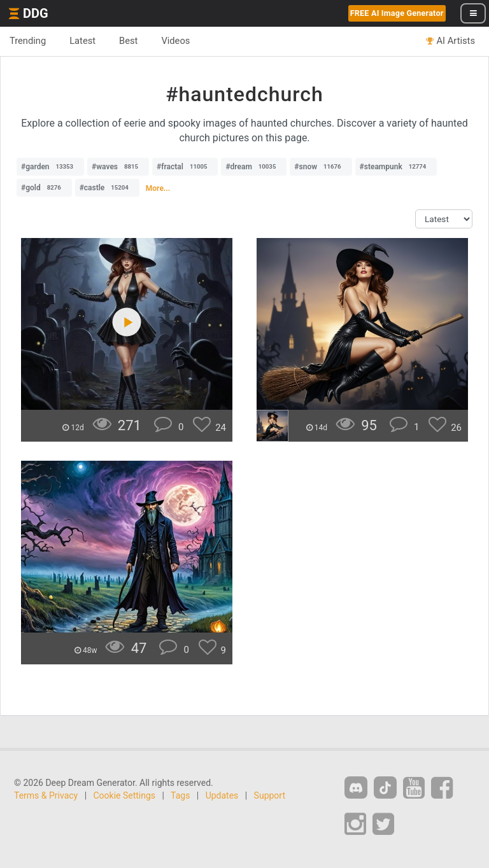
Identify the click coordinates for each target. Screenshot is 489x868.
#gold (44, 188)
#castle (107, 188)
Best (128, 41)
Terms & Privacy (46, 795)
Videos (175, 41)
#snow (321, 167)
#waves (118, 167)
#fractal (185, 167)
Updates (222, 795)
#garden (50, 167)
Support (270, 795)
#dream (254, 167)
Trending (28, 41)
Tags (180, 795)
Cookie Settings (125, 795)
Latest (82, 41)
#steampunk (396, 167)
